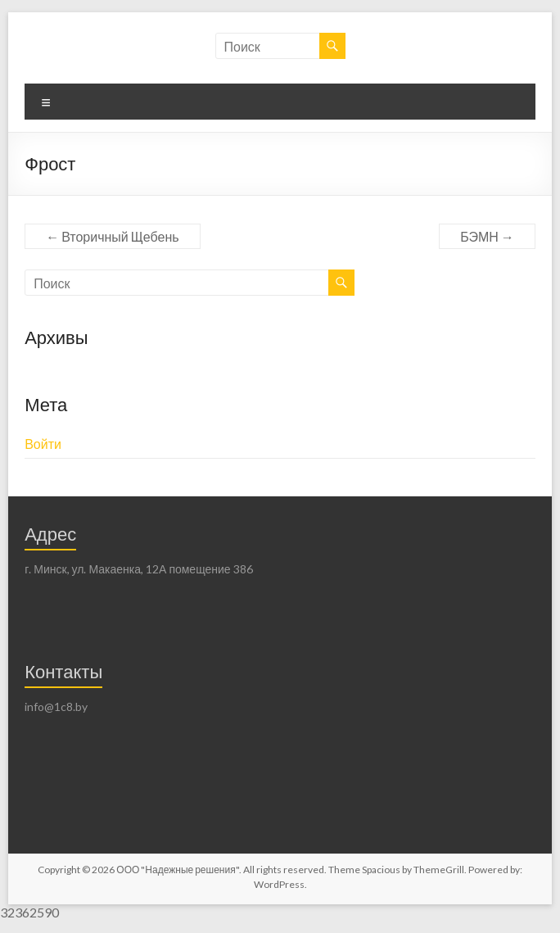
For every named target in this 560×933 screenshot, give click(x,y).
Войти (43, 444)
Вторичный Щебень (112, 236)
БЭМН (487, 236)
